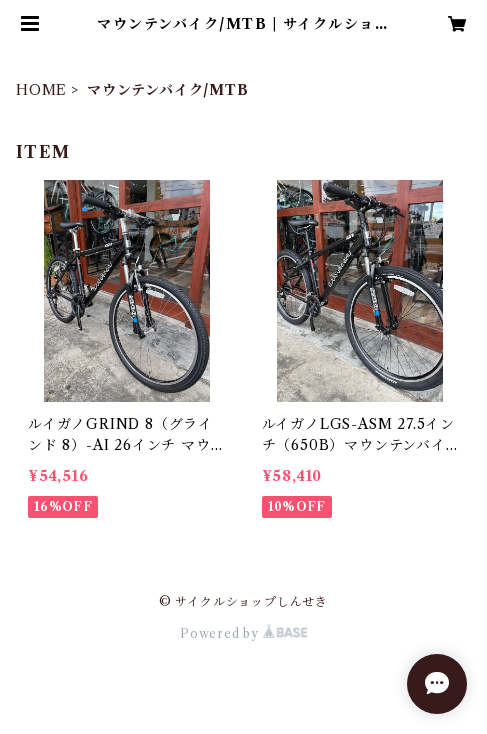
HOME (41, 90)
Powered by (243, 633)
